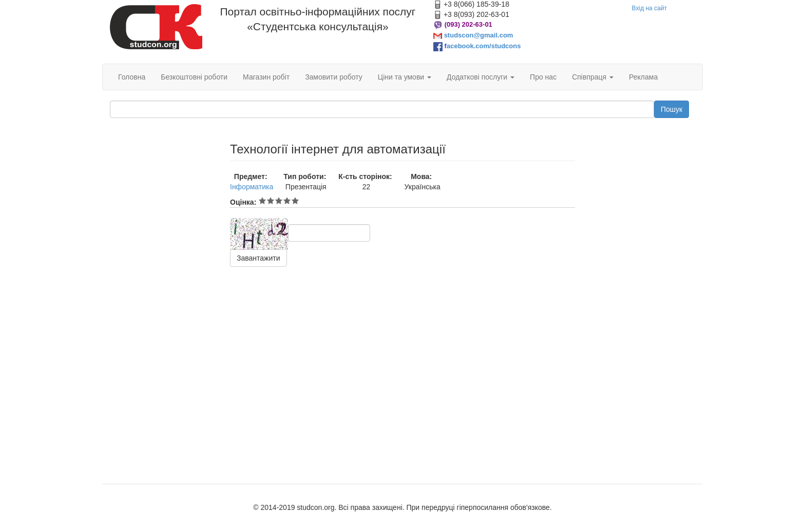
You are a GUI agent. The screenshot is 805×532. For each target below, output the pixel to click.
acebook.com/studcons (484, 46)
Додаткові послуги (481, 77)
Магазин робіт (266, 77)
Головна (132, 77)
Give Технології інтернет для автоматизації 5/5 (295, 201)
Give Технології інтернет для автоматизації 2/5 (271, 201)
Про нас (543, 77)
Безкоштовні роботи (194, 77)
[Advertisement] (162, 297)
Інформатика (252, 187)
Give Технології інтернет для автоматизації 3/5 (279, 201)
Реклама (643, 77)
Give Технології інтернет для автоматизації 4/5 (287, 201)
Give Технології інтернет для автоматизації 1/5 (262, 201)
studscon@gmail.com (479, 35)
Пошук (672, 109)
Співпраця (593, 77)
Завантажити (258, 258)
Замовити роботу (334, 77)
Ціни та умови (405, 77)
